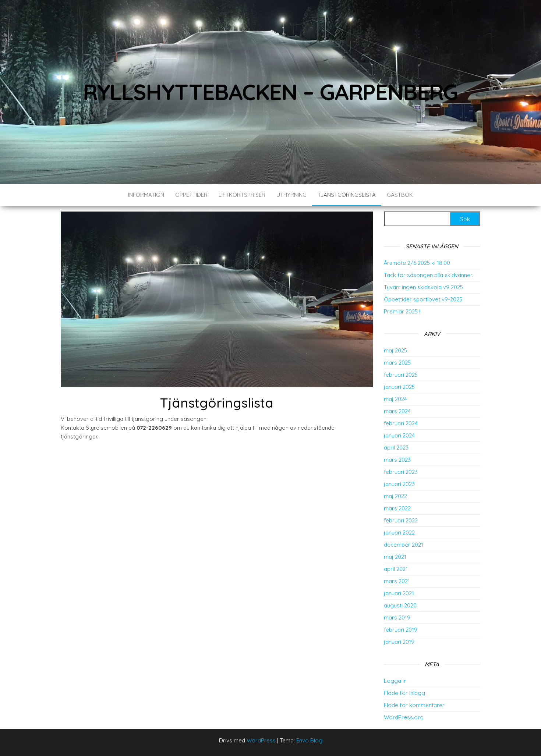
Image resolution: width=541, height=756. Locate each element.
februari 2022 (401, 520)
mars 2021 (397, 581)
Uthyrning (291, 195)
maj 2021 (395, 557)
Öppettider (191, 195)
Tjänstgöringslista (347, 195)
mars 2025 (397, 363)
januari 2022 (399, 533)
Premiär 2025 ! (402, 311)
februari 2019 (401, 630)
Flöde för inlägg (404, 693)
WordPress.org (404, 717)
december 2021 (404, 545)
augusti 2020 (400, 605)
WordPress (261, 740)
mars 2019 (397, 617)
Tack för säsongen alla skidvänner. (428, 275)
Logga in (395, 681)
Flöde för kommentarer (414, 705)
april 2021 (396, 569)
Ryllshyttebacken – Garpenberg (270, 92)
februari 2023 (401, 472)
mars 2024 (397, 411)
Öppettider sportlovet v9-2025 (423, 299)
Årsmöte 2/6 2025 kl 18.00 (417, 263)
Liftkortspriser (242, 195)
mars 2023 (397, 460)
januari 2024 (399, 435)
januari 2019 (399, 642)
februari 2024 (401, 423)
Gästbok (400, 195)
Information (146, 195)
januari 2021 (399, 593)
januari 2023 (399, 484)
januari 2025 (399, 387)
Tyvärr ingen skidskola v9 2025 (423, 287)
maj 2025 (395, 350)
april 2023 (396, 448)
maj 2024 (395, 399)
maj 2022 (395, 496)
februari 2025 (401, 375)
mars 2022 (397, 508)
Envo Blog (309, 740)
